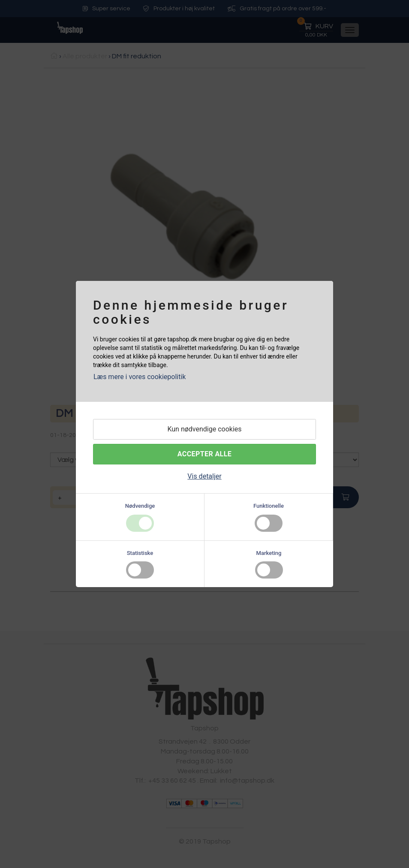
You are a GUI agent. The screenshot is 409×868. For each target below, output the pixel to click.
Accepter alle (204, 454)
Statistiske (140, 553)
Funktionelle (269, 506)
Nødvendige (140, 506)
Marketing (269, 553)
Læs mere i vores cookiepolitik (140, 377)
